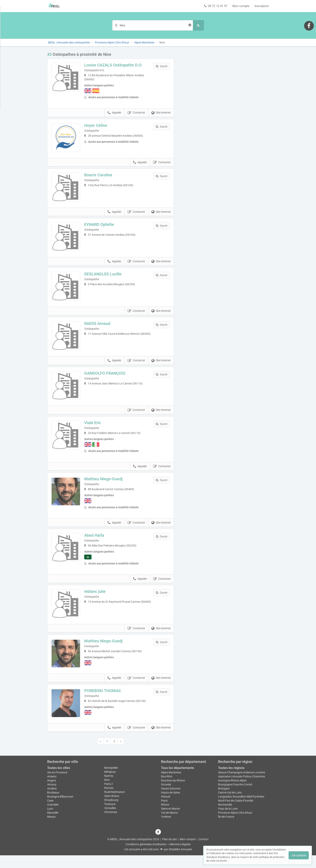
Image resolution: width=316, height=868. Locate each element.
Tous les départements (178, 781)
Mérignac (110, 785)
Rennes (109, 801)
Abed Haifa (96, 544)
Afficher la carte (224, 109)
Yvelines (166, 829)
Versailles (110, 821)
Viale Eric (94, 431)
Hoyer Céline (97, 125)
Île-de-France (226, 829)
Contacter (136, 113)
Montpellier (111, 781)
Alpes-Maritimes (171, 785)
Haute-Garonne (171, 801)
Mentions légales (180, 857)
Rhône (165, 817)
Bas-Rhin (167, 789)
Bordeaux (53, 805)
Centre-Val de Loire (230, 805)
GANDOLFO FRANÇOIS (106, 380)
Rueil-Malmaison (115, 805)
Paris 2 (109, 797)
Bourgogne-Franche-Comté (235, 797)
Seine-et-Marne (170, 821)
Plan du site (169, 852)
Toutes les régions (231, 781)
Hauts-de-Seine (170, 805)
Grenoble (53, 817)
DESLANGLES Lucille (104, 278)
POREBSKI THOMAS (104, 702)
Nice (107, 793)
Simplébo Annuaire (180, 862)
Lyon (50, 821)
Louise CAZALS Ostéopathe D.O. (115, 65)
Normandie (225, 817)
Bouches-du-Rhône (173, 793)
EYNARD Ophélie (101, 227)
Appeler (114, 113)
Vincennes (111, 825)
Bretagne (224, 801)
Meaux (51, 829)
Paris (164, 813)
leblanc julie (96, 600)
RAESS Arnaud (99, 329)
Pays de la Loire (228, 821)
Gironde (166, 797)
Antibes (52, 801)
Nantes (109, 789)
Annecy (52, 797)
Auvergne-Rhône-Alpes (232, 793)
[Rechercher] (198, 25)
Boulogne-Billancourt (60, 809)
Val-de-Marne (169, 825)
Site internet (161, 113)
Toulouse (110, 817)
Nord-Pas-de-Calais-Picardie (236, 813)
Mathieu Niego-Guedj (105, 488)
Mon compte (241, 6)
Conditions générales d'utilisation (146, 857)
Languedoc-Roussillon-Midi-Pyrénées (241, 809)
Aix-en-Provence (57, 785)
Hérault (166, 809)
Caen (50, 813)
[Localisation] (153, 25)
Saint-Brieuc (112, 809)
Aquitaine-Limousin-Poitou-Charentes (242, 789)
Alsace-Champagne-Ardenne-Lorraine (242, 785)
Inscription (262, 6)
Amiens (52, 789)
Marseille (53, 825)
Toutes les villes (59, 781)
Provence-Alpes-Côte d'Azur (235, 825)
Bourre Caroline (100, 176)
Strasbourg (111, 813)
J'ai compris (299, 855)
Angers (52, 793)
